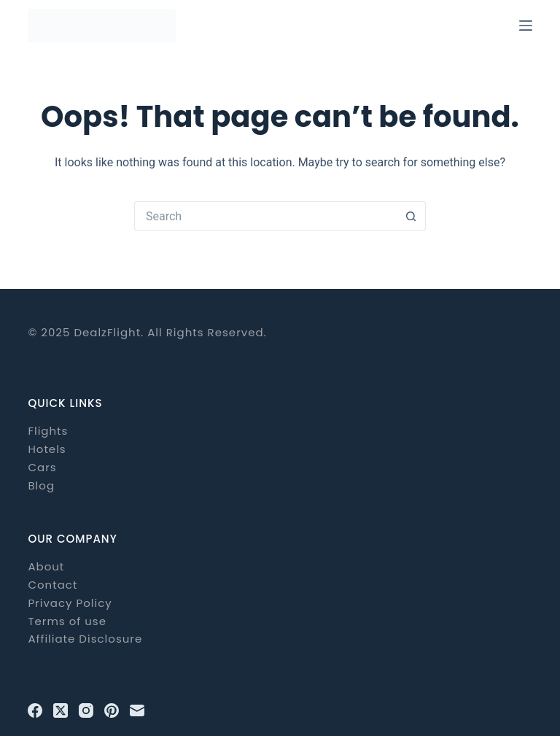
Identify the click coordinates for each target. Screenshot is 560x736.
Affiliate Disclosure (85, 639)
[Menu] (526, 26)
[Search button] (411, 216)
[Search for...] (265, 216)
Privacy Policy (70, 603)
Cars (42, 467)
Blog (41, 485)
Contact (52, 585)
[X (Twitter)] (61, 710)
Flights (48, 431)
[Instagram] (86, 710)
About (46, 566)
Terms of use (67, 621)
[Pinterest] (112, 710)
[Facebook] (35, 710)
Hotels (47, 449)
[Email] (137, 710)
